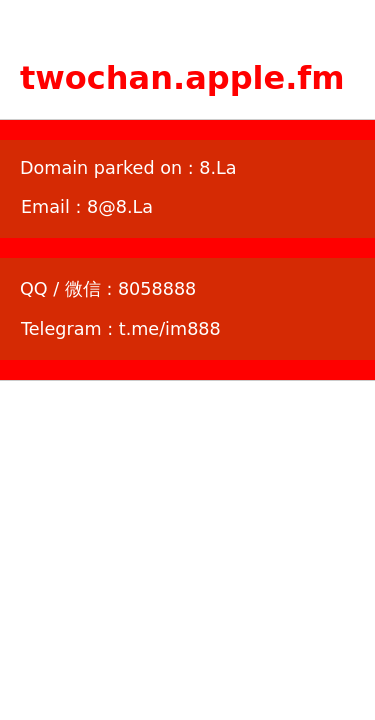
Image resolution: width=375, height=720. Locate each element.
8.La (217, 168)
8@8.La (120, 207)
